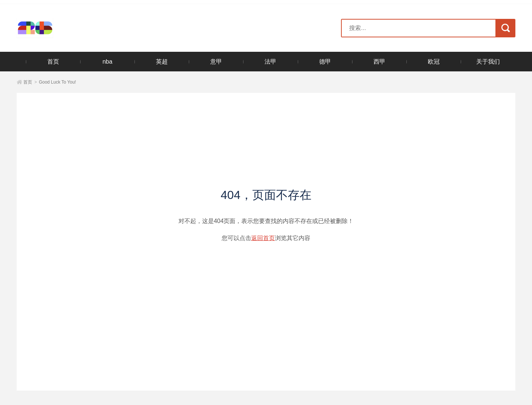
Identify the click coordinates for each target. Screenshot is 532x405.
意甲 (216, 62)
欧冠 (434, 62)
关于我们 (488, 62)
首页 (53, 62)
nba (107, 62)
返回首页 (263, 238)
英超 (162, 62)
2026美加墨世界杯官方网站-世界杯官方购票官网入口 (62, 28)
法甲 (270, 62)
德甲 (325, 62)
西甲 (379, 62)
